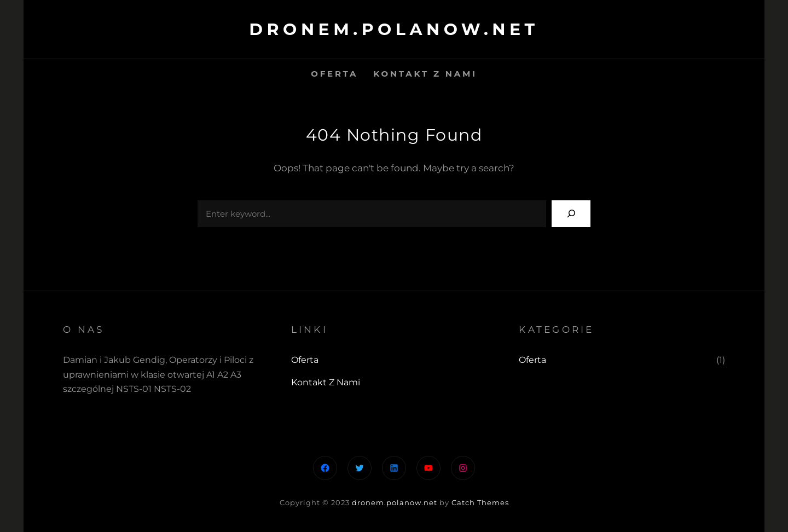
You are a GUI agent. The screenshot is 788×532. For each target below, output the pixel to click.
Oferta (532, 360)
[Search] (571, 214)
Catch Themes (480, 502)
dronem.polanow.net (394, 29)
